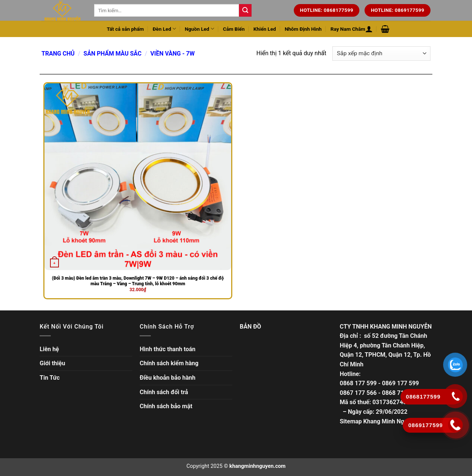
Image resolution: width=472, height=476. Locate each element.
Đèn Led (164, 29)
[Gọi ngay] (456, 425)
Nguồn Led (200, 29)
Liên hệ (49, 349)
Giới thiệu (52, 363)
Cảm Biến (234, 29)
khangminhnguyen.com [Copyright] (257, 466)
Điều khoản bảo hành (168, 378)
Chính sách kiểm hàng (169, 363)
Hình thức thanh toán (168, 349)
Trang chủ (58, 54)
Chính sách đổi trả (164, 392)
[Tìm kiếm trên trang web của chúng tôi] (245, 10)
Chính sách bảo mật (166, 406)
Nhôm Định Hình (303, 29)
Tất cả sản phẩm (125, 29)
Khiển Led (265, 29)
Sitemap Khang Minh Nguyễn (378, 421)
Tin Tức (50, 378)
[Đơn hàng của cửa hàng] (381, 54)
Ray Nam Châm (348, 29)
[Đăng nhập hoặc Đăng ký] (369, 29)
